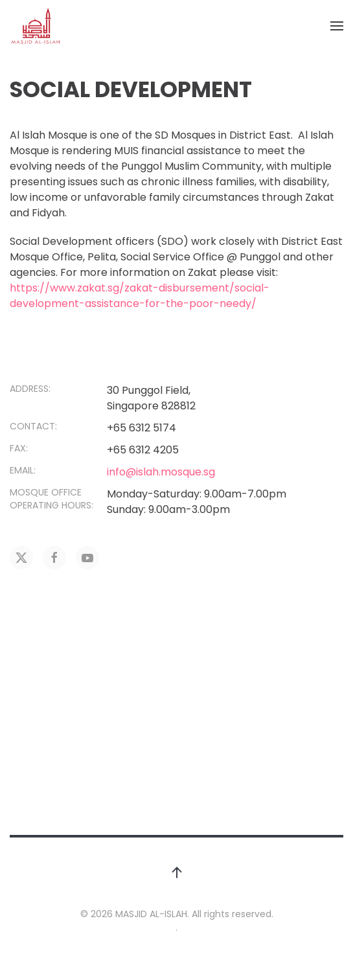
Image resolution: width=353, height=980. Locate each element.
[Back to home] (36, 26)
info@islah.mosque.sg (161, 472)
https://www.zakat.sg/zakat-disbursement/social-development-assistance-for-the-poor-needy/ (140, 296)
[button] (337, 26)
